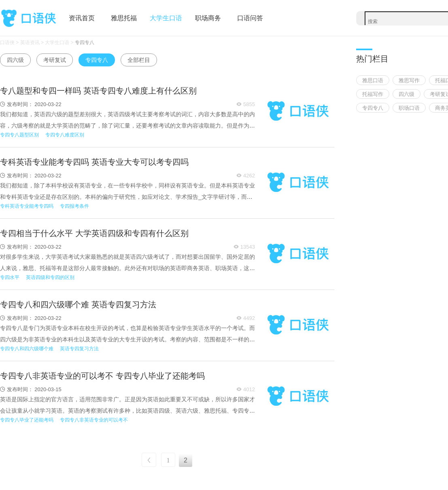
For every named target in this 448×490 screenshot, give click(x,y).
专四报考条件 (74, 206)
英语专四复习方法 (79, 349)
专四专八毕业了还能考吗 (27, 420)
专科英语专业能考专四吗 (27, 206)
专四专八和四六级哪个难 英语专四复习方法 (78, 305)
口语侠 (28, 18)
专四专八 (85, 43)
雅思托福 (124, 18)
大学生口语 (166, 18)
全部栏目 (139, 60)
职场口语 (409, 108)
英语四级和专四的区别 (50, 277)
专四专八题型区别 (19, 135)
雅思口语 (373, 80)
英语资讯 (30, 43)
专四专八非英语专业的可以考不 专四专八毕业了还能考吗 (102, 376)
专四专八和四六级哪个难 (27, 349)
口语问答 (250, 18)
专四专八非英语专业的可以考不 (94, 420)
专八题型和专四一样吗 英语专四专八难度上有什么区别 (98, 91)
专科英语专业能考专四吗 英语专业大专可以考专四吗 (94, 162)
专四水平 (10, 277)
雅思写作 (409, 80)
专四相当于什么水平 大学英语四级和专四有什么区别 (94, 233)
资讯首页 (82, 18)
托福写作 (373, 94)
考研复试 (55, 60)
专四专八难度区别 (65, 135)
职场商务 (208, 18)
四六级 (15, 60)
